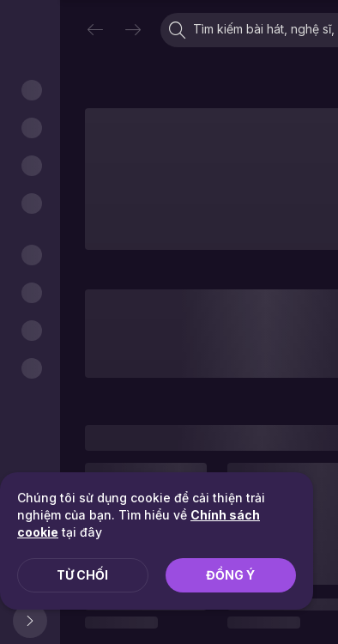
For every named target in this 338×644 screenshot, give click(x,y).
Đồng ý (230, 575)
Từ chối (82, 575)
